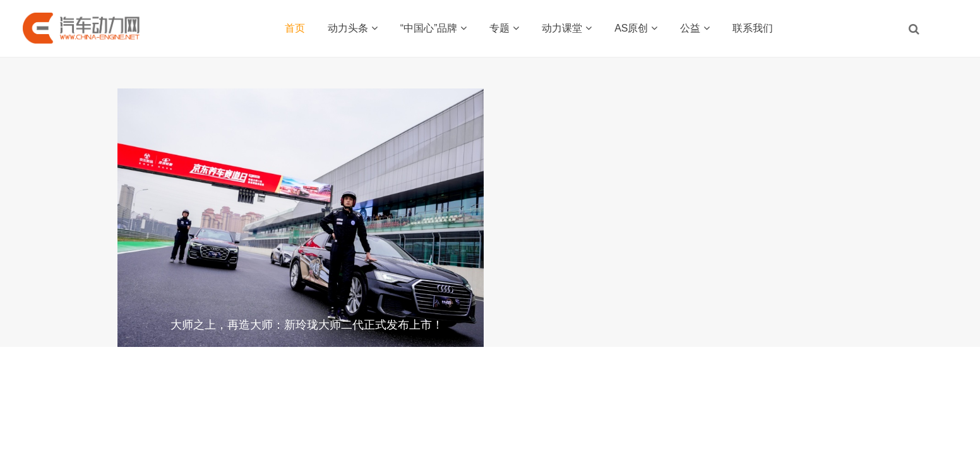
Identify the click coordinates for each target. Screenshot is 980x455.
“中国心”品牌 (434, 28)
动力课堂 (567, 28)
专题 (504, 28)
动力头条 (353, 28)
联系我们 (753, 28)
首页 (295, 28)
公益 (695, 28)
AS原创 (636, 28)
